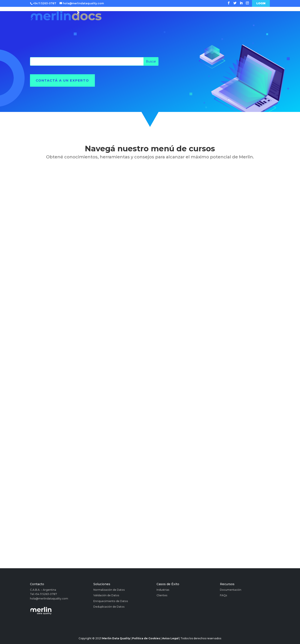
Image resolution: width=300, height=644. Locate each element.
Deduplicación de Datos (109, 607)
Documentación (231, 590)
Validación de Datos (106, 595)
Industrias (163, 590)
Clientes (162, 595)
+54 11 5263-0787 (45, 3)
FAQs (223, 595)
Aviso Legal (170, 638)
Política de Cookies (146, 638)
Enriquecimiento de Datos (111, 601)
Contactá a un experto (62, 80)
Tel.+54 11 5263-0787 (43, 594)
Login (261, 3)
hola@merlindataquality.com (49, 599)
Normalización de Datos (109, 590)
